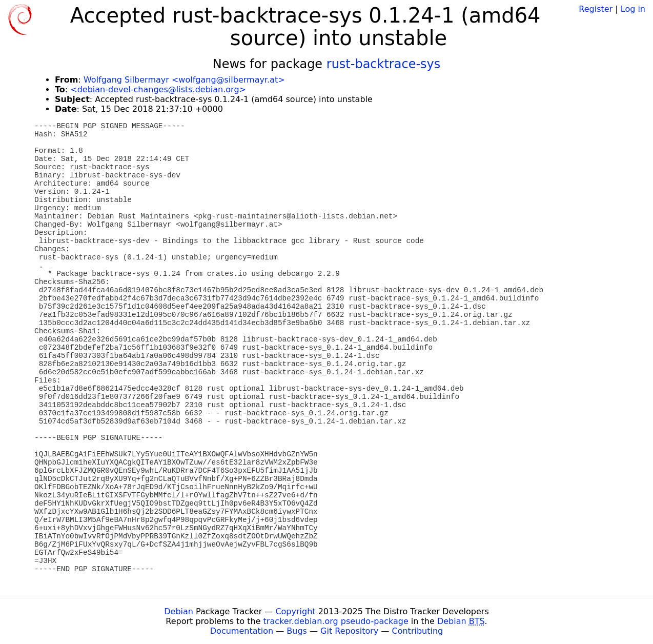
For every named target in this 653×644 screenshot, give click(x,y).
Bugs (297, 631)
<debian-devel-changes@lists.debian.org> (158, 89)
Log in (633, 9)
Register (596, 9)
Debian (179, 611)
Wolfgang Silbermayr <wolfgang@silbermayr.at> (184, 80)
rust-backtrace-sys (384, 64)
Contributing (418, 631)
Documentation (242, 631)
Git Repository (349, 631)
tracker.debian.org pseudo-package (336, 621)
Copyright (295, 611)
